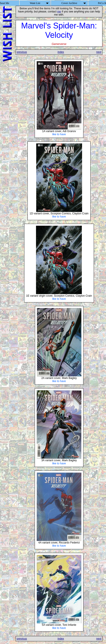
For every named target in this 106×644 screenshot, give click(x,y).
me (59, 12)
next (99, 52)
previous (22, 52)
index (61, 52)
